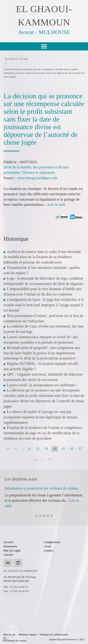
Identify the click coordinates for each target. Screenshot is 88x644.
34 (55, 449)
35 (63, 449)
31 (29, 449)
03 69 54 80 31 (19, 587)
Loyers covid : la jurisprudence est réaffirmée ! (42, 385)
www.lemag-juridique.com (37, 178)
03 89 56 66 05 (20, 591)
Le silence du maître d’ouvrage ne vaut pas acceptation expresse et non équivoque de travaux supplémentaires (41, 417)
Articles (8, 555)
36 (72, 449)
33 (46, 449)
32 (38, 449)
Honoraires (10, 546)
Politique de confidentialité (54, 634)
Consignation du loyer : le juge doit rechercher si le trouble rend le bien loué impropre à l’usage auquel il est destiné (44, 305)
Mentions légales (28, 634)
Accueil (23, 59)
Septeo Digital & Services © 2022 (67, 639)
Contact (49, 550)
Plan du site (10, 634)
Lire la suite (57, 205)
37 (80, 449)
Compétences (52, 542)
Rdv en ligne (12, 550)
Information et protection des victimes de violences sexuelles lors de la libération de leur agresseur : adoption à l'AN (44, 488)
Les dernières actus (21, 479)
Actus (48, 546)
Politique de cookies (16, 640)
